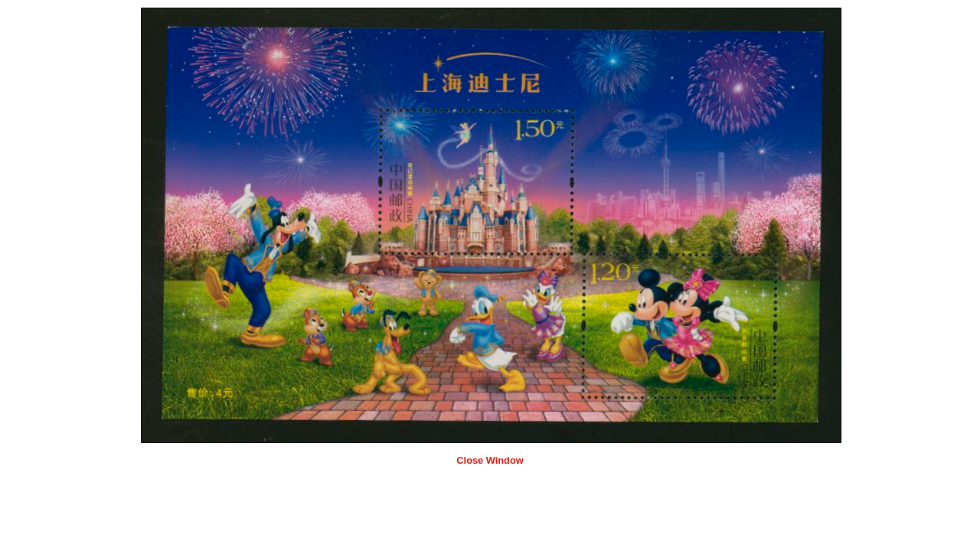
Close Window (490, 460)
